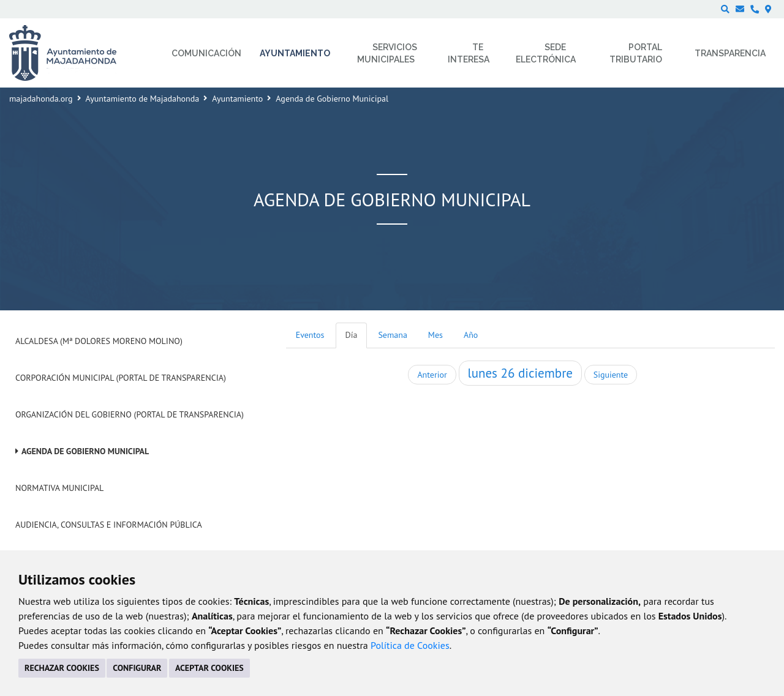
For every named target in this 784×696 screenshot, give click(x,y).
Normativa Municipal (59, 488)
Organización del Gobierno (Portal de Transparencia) (130, 414)
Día (352, 335)
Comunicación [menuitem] (206, 53)
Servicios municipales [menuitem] (387, 53)
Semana (392, 335)
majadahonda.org (41, 99)
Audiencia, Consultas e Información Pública (109, 525)
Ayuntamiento (237, 99)
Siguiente (611, 375)
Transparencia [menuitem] (730, 53)
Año (471, 335)
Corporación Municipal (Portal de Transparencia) (121, 378)
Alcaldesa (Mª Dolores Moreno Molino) (99, 341)
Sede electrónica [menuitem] (546, 53)
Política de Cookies (410, 645)
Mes (435, 335)
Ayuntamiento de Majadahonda (143, 99)
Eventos (310, 335)
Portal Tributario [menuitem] (636, 53)
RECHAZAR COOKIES (62, 668)
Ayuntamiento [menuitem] (295, 53)
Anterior (432, 375)
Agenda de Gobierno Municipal (85, 451)
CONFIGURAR (137, 668)
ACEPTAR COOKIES (209, 668)
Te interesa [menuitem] (469, 53)
